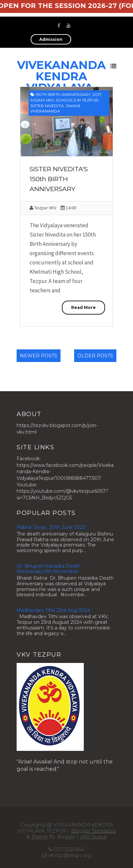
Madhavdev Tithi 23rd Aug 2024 (53, 610)
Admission (51, 39)
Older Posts (95, 356)
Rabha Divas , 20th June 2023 (51, 527)
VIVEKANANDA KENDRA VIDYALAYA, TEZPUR (61, 82)
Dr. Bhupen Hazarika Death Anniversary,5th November (49, 569)
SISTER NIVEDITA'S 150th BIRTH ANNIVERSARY (59, 179)
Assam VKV (42, 100)
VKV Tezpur (93, 837)
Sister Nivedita (47, 106)
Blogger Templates (93, 831)
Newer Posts (39, 356)
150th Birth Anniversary (63, 94)
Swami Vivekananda (55, 109)
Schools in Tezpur (77, 100)
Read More (83, 307)
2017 (97, 94)
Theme (40, 837)
